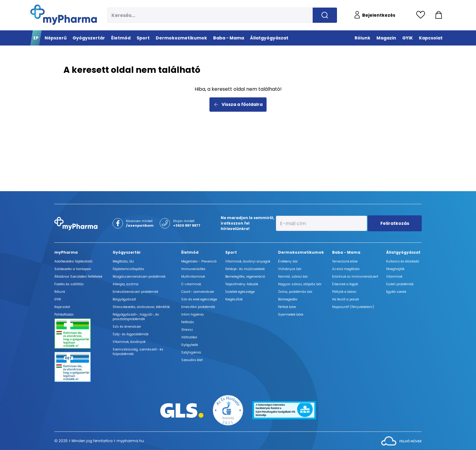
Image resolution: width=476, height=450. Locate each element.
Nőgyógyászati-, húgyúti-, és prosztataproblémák (136, 317)
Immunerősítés (193, 269)
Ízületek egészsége (240, 292)
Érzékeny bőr (288, 261)
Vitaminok (394, 277)
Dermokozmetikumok (301, 252)
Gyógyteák (190, 345)
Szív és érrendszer (127, 327)
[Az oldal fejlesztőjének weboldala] (401, 440)
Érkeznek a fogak (345, 284)
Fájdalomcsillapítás (128, 269)
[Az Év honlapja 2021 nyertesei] (228, 410)
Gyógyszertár (127, 252)
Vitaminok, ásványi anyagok (248, 261)
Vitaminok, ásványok (129, 342)
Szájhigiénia (191, 352)
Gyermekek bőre (291, 315)
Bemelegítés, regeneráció (245, 277)
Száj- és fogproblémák (131, 334)
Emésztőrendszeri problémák (135, 292)
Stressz (187, 330)
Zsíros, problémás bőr (295, 292)
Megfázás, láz (123, 261)
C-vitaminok (191, 284)
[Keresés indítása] (325, 15)
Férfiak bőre (287, 307)
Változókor (189, 337)
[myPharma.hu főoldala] (64, 15)
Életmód (190, 252)
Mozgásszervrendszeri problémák (139, 277)
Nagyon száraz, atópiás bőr (300, 284)
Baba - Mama (346, 252)
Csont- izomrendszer (198, 292)
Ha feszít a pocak (345, 299)
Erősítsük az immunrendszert (355, 277)
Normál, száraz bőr (293, 277)
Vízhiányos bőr (290, 269)
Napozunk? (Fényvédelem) (353, 307)
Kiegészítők (234, 299)
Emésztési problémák (198, 307)
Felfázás (188, 322)
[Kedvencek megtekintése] (422, 15)
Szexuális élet (192, 360)
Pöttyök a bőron (344, 292)
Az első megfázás (346, 269)
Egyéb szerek (396, 292)
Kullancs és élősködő (403, 261)
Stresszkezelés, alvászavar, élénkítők (141, 307)
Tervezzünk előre (345, 261)
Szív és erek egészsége (199, 299)
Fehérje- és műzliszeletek (245, 269)
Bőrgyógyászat (124, 299)
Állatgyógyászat (403, 252)
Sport (231, 252)
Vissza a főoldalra (238, 104)
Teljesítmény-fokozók (242, 284)
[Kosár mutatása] (439, 15)
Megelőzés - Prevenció (199, 261)
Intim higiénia (192, 315)
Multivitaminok (193, 277)
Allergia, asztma (126, 284)
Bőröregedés (288, 299)
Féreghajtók (395, 269)
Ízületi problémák (400, 284)
